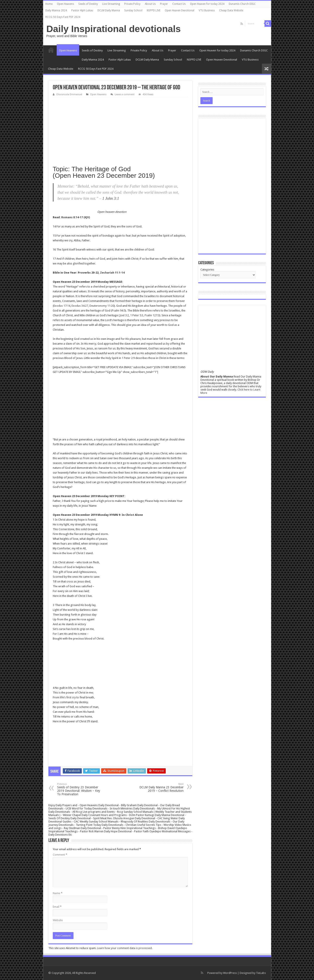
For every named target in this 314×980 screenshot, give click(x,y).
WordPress (230, 973)
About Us (150, 4)
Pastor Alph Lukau (82, 10)
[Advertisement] (120, 130)
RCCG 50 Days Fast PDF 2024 (63, 17)
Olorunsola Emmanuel (69, 94)
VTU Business (207, 10)
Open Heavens (65, 4)
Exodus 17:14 (62, 306)
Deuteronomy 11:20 (102, 306)
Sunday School (133, 10)
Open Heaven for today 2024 (207, 4)
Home (49, 4)
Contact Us (179, 4)
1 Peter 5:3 (137, 315)
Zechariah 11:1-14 (112, 273)
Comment (60, 855)
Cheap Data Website (231, 10)
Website (58, 920)
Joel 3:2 (124, 315)
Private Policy (132, 4)
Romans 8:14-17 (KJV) (76, 217)
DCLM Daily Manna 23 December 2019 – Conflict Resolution (161, 788)
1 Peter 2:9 (128, 358)
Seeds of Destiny (88, 4)
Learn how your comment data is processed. (125, 948)
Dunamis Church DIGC (242, 4)
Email (57, 907)
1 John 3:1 (111, 198)
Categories (207, 270)
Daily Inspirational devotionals (114, 29)
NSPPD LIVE (154, 10)
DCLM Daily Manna (109, 10)
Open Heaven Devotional (180, 10)
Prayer (164, 4)
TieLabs (261, 973)
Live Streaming (111, 4)
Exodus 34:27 (80, 306)
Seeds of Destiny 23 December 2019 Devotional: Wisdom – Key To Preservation (79, 789)
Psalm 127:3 (152, 315)
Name (58, 893)
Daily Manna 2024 (56, 10)
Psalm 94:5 (119, 311)
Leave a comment (125, 94)
